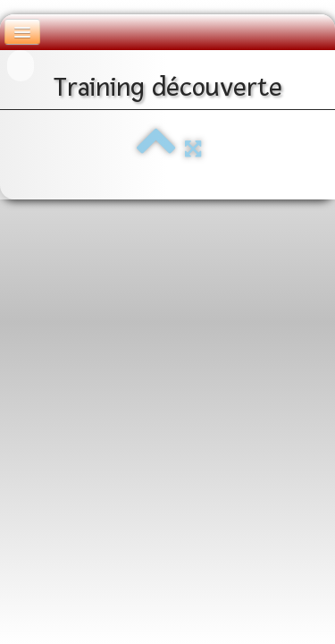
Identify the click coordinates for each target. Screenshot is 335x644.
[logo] (21, 66)
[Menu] (22, 32)
